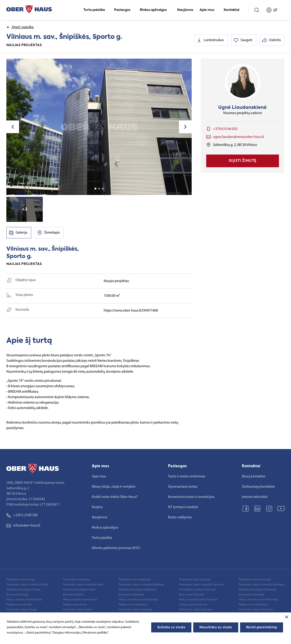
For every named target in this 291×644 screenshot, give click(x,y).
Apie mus (209, 10)
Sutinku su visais (171, 627)
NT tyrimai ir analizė (183, 507)
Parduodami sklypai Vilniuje (21, 610)
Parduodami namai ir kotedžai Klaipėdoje (141, 585)
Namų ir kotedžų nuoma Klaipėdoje (138, 600)
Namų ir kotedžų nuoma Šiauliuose (198, 600)
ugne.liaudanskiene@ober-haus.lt (238, 137)
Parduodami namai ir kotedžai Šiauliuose (201, 585)
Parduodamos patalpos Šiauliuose (197, 590)
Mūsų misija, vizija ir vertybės (114, 487)
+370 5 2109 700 (22, 515)
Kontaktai (233, 10)
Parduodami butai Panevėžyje (255, 580)
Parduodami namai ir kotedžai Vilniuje (27, 585)
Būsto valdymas (180, 517)
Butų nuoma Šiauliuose (192, 595)
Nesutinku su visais (216, 627)
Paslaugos (124, 10)
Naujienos (185, 10)
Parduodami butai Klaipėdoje (135, 580)
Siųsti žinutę (243, 161)
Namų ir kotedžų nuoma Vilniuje (24, 600)
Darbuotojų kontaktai (258, 487)
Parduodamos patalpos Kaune (79, 590)
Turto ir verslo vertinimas (187, 477)
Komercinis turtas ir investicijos (191, 497)
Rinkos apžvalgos (155, 10)
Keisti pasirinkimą (262, 627)
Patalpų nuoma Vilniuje (19, 605)
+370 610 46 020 (225, 129)
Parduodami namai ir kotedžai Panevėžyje (262, 585)
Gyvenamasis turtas (183, 487)
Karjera (97, 507)
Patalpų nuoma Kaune (75, 605)
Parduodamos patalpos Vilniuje (23, 590)
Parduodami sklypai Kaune (78, 610)
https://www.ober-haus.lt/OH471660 (131, 311)
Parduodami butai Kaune (77, 580)
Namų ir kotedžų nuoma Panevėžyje (258, 600)
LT (274, 10)
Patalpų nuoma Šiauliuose (193, 605)
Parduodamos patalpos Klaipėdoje (137, 590)
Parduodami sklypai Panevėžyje (256, 610)
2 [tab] (99, 189)
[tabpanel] (99, 127)
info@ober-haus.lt (23, 526)
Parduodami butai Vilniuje (21, 580)
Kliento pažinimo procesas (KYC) (116, 548)
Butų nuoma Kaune (73, 595)
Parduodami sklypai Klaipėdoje (136, 610)
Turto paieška (96, 10)
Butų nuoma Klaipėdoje (132, 595)
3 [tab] (103, 189)
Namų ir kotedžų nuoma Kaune (80, 600)
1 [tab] (95, 189)
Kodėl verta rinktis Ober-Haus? (115, 497)
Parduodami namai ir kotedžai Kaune (83, 585)
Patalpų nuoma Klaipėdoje (133, 605)
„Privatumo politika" (95, 633)
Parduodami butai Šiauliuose (195, 580)
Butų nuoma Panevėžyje (252, 595)
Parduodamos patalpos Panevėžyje (258, 590)
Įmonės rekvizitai (255, 497)
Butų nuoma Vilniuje (17, 595)
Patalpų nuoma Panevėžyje (253, 605)
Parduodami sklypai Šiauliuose (196, 610)
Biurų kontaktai (254, 477)
